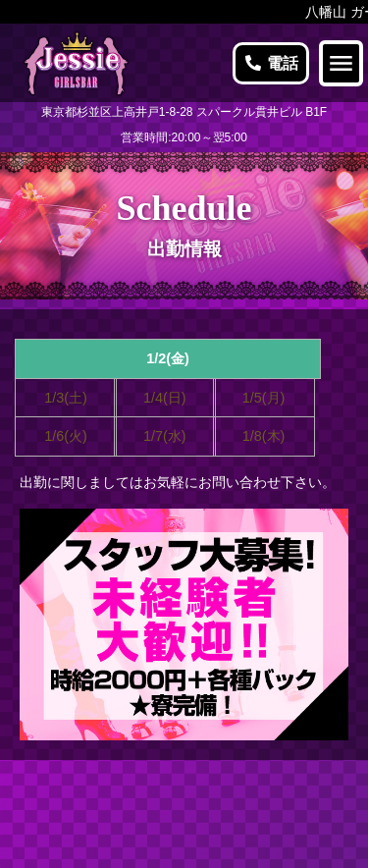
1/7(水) (165, 436)
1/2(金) (168, 358)
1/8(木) (264, 436)
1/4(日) (165, 398)
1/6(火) (66, 436)
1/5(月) (264, 398)
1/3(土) (66, 398)
